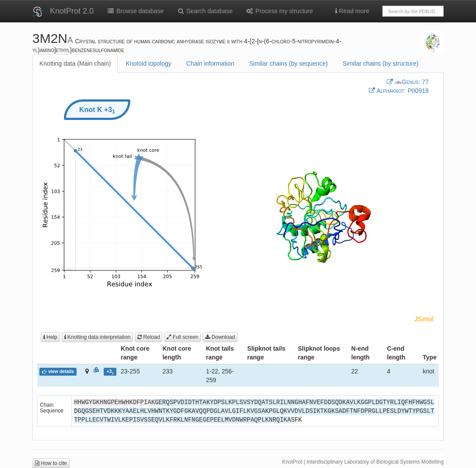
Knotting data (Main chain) (75, 63)
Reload (149, 337)
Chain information (210, 63)
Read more (352, 11)
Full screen (182, 337)
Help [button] (50, 337)
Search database (205, 11)
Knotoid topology (148, 63)
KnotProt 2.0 (72, 11)
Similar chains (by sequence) (288, 63)
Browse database (135, 11)
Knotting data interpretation (97, 337)
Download (220, 337)
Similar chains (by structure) (381, 63)
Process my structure (279, 11)
